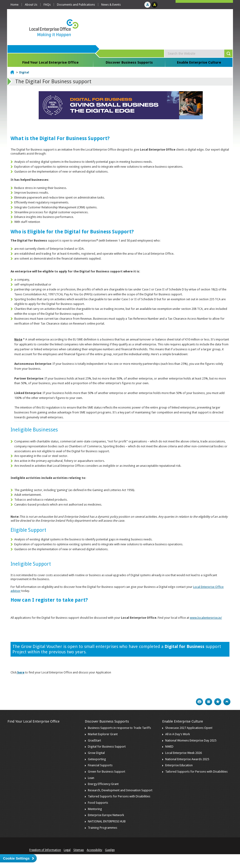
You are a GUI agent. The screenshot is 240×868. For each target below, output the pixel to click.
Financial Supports (100, 765)
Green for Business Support (107, 772)
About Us (31, 5)
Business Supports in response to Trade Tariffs (119, 728)
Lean (91, 778)
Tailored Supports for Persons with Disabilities (119, 796)
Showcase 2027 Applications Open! (189, 728)
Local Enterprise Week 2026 (184, 753)
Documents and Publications (76, 5)
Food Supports (98, 803)
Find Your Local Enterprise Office (50, 62)
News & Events (111, 5)
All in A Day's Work (178, 734)
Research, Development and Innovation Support (120, 790)
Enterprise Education (179, 765)
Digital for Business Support (107, 747)
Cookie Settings (16, 858)
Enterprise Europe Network (106, 815)
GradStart (94, 740)
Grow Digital (96, 753)
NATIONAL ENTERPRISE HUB (107, 821)
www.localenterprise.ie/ (206, 618)
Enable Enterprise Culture (199, 62)
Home (15, 5)
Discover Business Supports (129, 62)
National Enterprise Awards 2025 (187, 759)
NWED (169, 747)
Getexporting (97, 759)
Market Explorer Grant (103, 734)
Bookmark (218, 702)
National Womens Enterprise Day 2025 (191, 740)
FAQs (47, 5)
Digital (24, 72)
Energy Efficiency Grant (103, 784)
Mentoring (95, 809)
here (21, 672)
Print (199, 702)
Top (227, 702)
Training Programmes (103, 828)
